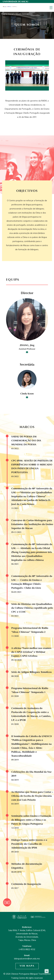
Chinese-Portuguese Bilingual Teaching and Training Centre (10, 7)
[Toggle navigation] (51, 8)
